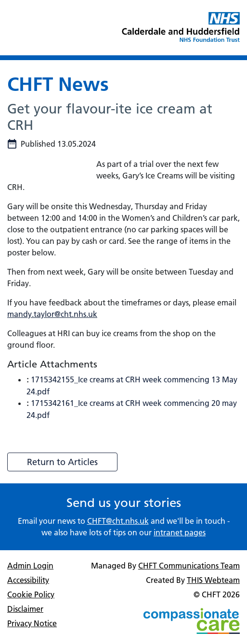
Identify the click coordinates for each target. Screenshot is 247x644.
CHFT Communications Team (189, 566)
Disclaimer (25, 609)
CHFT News (58, 84)
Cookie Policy (31, 594)
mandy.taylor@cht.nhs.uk (52, 314)
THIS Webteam (213, 580)
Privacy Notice (32, 623)
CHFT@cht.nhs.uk (118, 521)
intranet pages (180, 532)
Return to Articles (62, 462)
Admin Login (30, 566)
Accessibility (28, 580)
